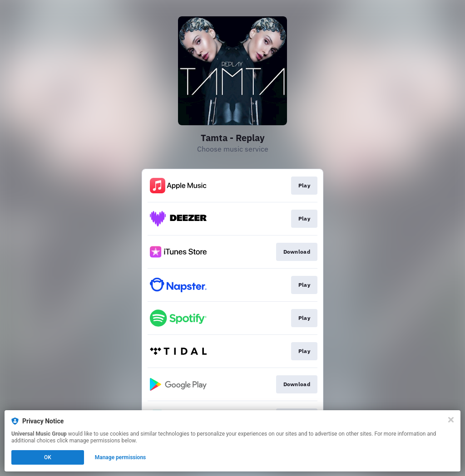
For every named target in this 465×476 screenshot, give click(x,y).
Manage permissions (121, 457)
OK (48, 457)
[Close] (451, 420)
